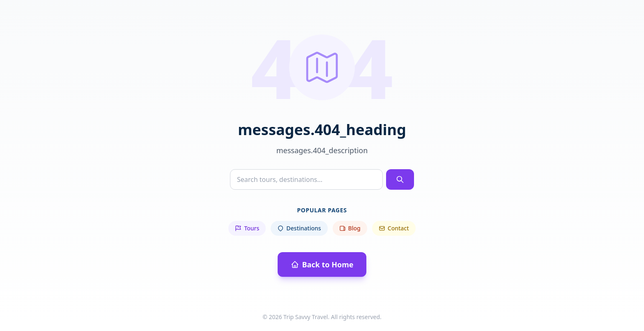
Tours (247, 228)
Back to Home (322, 264)
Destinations (299, 228)
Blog (350, 228)
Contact (394, 228)
